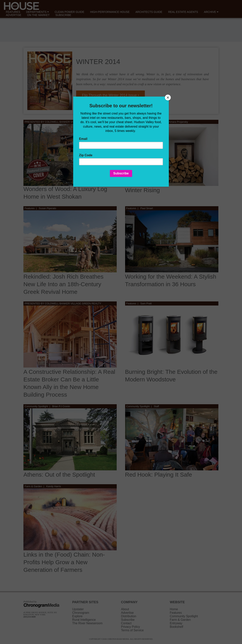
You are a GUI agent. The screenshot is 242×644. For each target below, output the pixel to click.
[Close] (168, 98)
